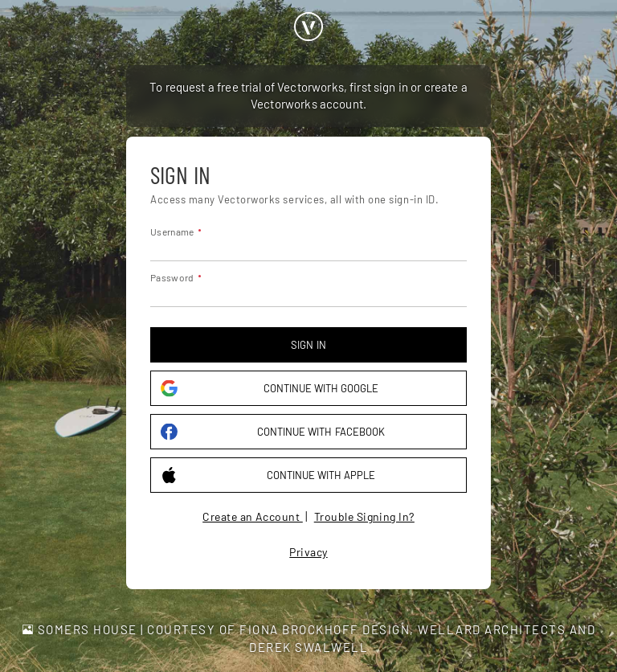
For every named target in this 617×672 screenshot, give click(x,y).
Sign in (308, 345)
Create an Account (253, 516)
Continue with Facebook (273, 432)
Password (172, 277)
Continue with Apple (268, 475)
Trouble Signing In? (364, 516)
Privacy (308, 552)
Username (172, 232)
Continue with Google (270, 389)
